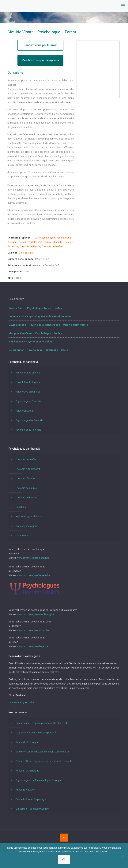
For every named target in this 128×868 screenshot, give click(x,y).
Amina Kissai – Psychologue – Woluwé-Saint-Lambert (41, 316)
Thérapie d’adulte (53, 242)
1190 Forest (39, 238)
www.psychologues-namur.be (33, 558)
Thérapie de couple (26, 488)
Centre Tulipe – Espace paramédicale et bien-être (42, 723)
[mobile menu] (123, 6)
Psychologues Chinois (28, 373)
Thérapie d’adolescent (30, 242)
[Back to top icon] (64, 838)
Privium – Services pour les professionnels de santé (44, 761)
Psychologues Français (28, 401)
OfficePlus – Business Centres (32, 809)
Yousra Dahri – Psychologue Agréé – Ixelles (35, 308)
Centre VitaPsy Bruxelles (22, 702)
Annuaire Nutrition (25, 790)
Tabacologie (22, 536)
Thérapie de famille (30, 246)
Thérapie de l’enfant (52, 246)
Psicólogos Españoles (28, 392)
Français (51, 238)
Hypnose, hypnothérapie (29, 517)
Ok (64, 859)
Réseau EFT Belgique (27, 742)
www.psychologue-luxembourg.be (35, 614)
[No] (123, 856)
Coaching (21, 507)
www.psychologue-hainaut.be (33, 630)
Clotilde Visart (27, 253)
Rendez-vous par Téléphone (41, 60)
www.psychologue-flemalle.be (33, 575)
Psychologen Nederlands (29, 420)
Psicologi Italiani (24, 411)
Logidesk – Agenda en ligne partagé (36, 733)
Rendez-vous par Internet (40, 45)
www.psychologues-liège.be (32, 646)
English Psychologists (28, 382)
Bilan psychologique (27, 526)
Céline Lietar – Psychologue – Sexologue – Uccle (38, 350)
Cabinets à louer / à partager (31, 799)
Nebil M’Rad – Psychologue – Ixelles (30, 342)
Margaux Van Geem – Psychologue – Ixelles (35, 333)
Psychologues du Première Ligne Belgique (39, 780)
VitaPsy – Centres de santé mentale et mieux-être (42, 752)
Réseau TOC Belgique (27, 771)
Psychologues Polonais (28, 430)
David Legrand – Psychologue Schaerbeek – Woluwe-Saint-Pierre (48, 325)
